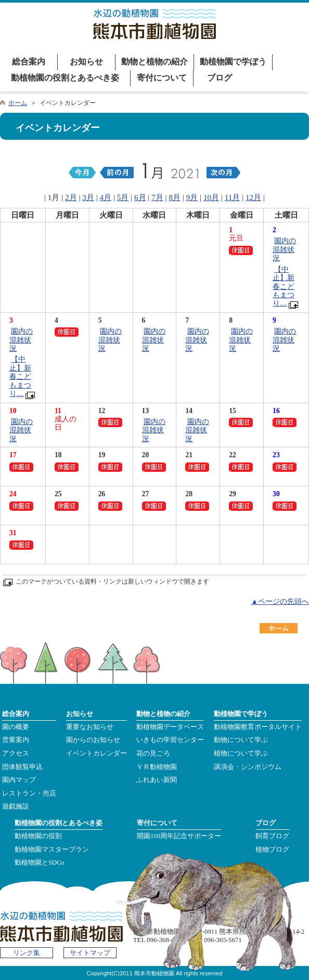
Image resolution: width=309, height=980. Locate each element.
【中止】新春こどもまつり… (284, 287)
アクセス (16, 753)
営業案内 (16, 740)
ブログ (220, 78)
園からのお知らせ (93, 740)
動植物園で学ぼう (233, 62)
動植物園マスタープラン (52, 850)
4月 (106, 197)
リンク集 (27, 953)
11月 (233, 197)
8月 (175, 197)
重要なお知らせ (90, 727)
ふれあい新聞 (157, 780)
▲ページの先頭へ (280, 601)
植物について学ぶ (241, 753)
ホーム (18, 103)
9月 (192, 197)
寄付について (162, 78)
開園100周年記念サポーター (179, 836)
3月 (88, 197)
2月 (71, 197)
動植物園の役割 (38, 836)
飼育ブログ (272, 836)
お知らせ (86, 62)
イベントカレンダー (96, 753)
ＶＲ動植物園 (157, 767)
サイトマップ (90, 953)
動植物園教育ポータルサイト (258, 727)
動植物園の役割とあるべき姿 (65, 78)
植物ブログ (272, 850)
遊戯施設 (16, 806)
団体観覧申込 (22, 767)
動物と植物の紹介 (154, 62)
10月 (211, 197)
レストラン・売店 (29, 793)
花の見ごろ (153, 753)
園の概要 (16, 727)
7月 (157, 197)
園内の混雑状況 (284, 249)
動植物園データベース (170, 727)
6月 (140, 197)
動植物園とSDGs (40, 863)
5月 (123, 197)
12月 (253, 197)
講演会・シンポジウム (248, 767)
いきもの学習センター (170, 740)
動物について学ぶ (241, 740)
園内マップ (19, 780)
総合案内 (29, 62)
